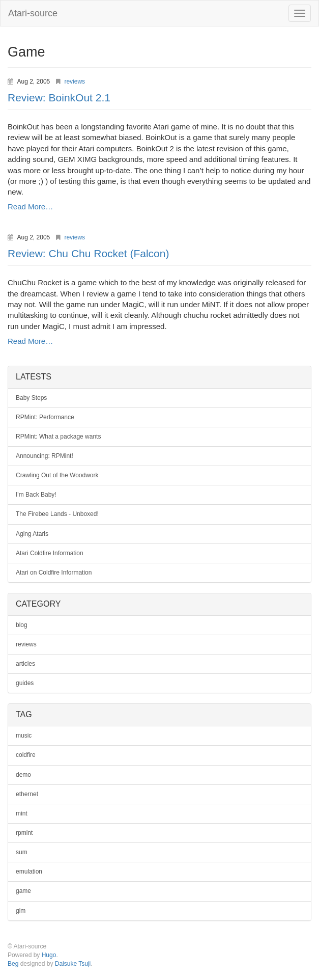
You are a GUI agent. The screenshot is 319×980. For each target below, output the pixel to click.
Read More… (30, 207)
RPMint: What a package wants (58, 437)
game (23, 891)
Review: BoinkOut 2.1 (59, 98)
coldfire (26, 755)
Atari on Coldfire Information (54, 573)
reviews (75, 81)
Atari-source (33, 13)
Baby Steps (31, 398)
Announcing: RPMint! (45, 456)
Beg (13, 964)
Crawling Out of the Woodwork (57, 475)
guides (25, 683)
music (24, 736)
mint (22, 813)
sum (22, 852)
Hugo (49, 955)
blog (22, 625)
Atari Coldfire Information (50, 553)
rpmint (24, 833)
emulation (29, 872)
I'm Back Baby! (36, 495)
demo (23, 775)
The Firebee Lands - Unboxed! (57, 514)
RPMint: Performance (45, 417)
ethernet (27, 794)
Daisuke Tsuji (73, 964)
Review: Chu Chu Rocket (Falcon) (88, 253)
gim (21, 911)
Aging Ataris (32, 534)
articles (25, 664)
